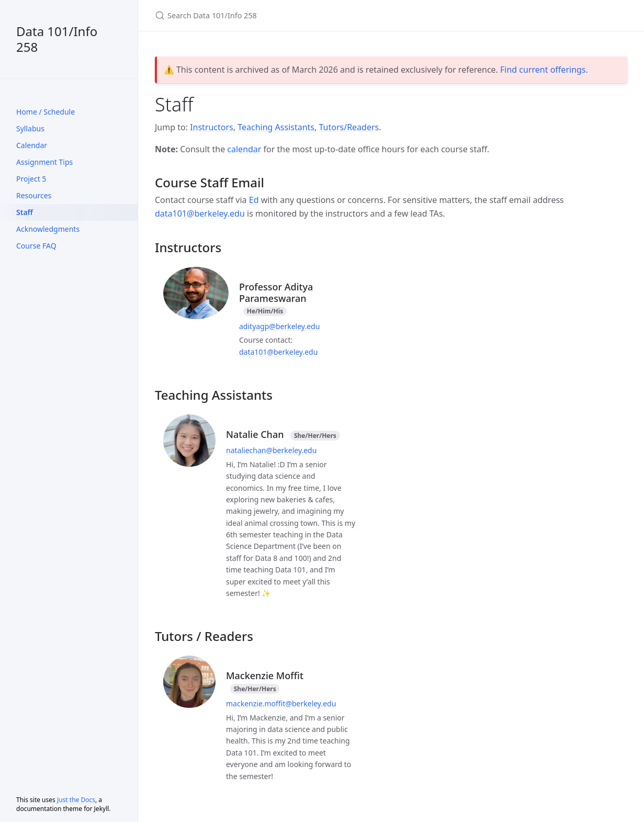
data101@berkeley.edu (200, 213)
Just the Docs (76, 800)
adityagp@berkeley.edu (279, 326)
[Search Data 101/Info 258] (278, 15)
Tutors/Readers (349, 127)
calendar (244, 149)
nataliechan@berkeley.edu (271, 450)
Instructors (212, 127)
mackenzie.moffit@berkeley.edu (281, 703)
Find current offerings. (544, 70)
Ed (254, 200)
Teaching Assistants (276, 127)
